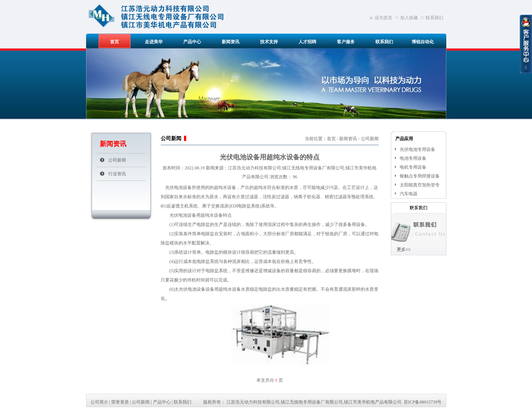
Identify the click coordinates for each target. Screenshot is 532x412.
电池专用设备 (413, 158)
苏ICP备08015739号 (423, 402)
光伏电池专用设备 (417, 149)
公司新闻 (117, 160)
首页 (115, 42)
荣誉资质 (120, 402)
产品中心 (192, 42)
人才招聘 (307, 42)
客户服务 (346, 42)
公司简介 (99, 402)
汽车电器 (409, 194)
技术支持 (269, 42)
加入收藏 (409, 18)
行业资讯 (117, 174)
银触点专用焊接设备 (420, 176)
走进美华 (154, 42)
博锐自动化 (423, 42)
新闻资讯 (231, 42)
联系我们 (434, 18)
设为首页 (383, 18)
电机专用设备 (413, 167)
